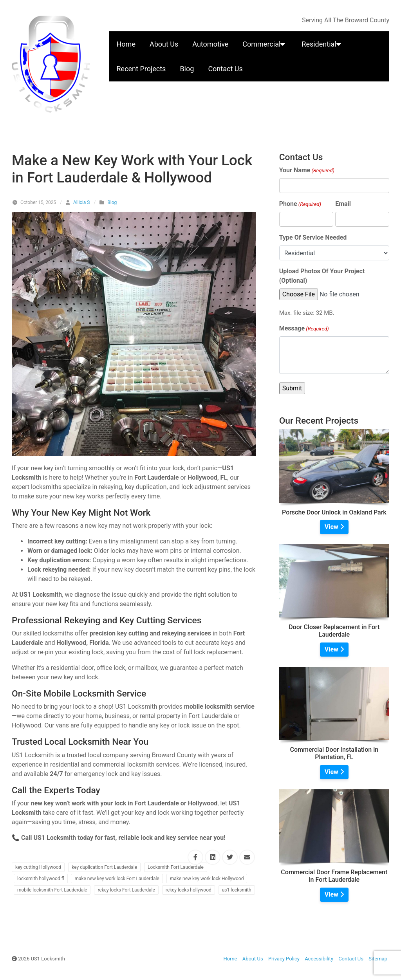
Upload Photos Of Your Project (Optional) (322, 276)
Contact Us (225, 69)
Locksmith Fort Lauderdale (176, 867)
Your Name (307, 171)
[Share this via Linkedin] (213, 857)
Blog (187, 69)
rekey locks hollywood (189, 890)
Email (343, 204)
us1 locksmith (237, 890)
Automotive (210, 44)
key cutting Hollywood (38, 867)
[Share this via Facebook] (195, 857)
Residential (322, 44)
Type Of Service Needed (313, 237)
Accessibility (319, 959)
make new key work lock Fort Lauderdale (117, 879)
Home (126, 44)
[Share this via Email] (247, 857)
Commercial (265, 44)
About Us (164, 44)
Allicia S (81, 202)
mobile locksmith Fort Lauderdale (52, 890)
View (334, 527)
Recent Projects (141, 69)
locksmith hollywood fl (41, 879)
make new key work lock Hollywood (207, 879)
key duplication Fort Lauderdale (104, 867)
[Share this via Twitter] (230, 857)
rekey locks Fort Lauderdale (126, 890)
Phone (300, 204)
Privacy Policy (284, 959)
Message (304, 329)
